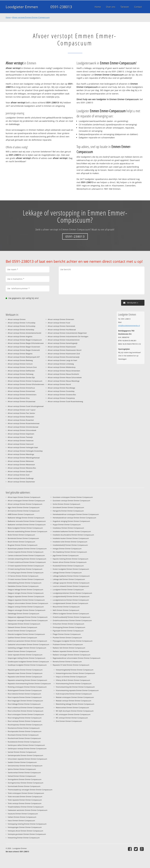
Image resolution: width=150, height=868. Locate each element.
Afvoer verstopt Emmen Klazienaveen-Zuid (64, 354)
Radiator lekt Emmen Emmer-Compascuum (69, 648)
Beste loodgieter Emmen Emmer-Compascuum (25, 528)
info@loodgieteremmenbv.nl (129, 325)
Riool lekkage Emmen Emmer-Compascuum (24, 704)
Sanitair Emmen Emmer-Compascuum (22, 752)
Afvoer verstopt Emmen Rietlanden (21, 417)
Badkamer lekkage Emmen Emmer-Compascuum (26, 518)
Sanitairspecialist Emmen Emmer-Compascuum (25, 755)
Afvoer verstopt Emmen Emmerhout (21, 388)
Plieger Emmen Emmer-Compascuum (67, 634)
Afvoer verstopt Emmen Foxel (59, 323)
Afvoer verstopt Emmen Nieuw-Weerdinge (64, 381)
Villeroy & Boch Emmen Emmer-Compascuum (73, 680)
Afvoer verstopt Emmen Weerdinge (21, 454)
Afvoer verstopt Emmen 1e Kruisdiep (22, 323)
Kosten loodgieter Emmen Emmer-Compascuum (71, 569)
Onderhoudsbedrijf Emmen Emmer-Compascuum (71, 617)
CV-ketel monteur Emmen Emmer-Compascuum (26, 579)
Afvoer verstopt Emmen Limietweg (61, 364)
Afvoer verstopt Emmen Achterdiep (21, 330)
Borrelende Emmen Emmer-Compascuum (23, 538)
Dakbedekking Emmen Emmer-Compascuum (25, 583)
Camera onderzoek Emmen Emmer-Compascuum (26, 555)
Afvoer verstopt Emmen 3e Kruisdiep (22, 326)
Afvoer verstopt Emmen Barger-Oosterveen (24, 347)
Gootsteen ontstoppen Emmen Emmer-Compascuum (73, 497)
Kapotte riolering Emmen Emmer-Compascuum (70, 559)
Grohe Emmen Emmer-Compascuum (66, 504)
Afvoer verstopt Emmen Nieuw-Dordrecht (63, 374)
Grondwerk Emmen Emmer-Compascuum (68, 507)
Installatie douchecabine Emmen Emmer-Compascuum (73, 535)
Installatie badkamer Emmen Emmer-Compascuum (72, 531)
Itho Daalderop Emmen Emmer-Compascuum (70, 552)
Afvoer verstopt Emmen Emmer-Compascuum (31, 17)
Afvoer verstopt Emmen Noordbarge (61, 388)
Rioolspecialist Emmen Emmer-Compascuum (25, 731)
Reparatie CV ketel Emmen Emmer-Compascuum (71, 665)
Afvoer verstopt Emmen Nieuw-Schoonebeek (65, 377)
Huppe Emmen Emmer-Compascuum (67, 525)
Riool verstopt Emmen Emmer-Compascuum (24, 721)
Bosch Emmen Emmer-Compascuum (21, 542)
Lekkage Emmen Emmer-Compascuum (67, 573)
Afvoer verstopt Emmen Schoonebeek (22, 430)
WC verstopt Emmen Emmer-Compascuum (72, 718)
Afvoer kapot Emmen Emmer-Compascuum (24, 497)
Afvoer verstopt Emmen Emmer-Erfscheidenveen (26, 384)
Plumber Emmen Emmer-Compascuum (67, 638)
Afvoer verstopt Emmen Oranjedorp (61, 398)
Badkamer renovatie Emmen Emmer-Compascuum (27, 521)
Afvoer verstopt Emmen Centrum (20, 364)
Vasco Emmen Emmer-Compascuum (21, 821)
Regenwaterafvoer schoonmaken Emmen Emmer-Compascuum (77, 658)
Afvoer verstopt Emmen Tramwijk (20, 437)
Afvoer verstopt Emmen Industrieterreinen (64, 340)
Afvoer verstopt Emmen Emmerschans (22, 395)
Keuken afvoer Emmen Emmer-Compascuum (70, 562)
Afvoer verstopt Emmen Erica (19, 398)
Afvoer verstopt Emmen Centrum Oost (22, 367)
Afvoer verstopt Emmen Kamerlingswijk (63, 343)
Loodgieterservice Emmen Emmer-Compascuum (71, 600)
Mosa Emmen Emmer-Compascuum (66, 607)
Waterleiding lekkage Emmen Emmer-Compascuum (75, 704)
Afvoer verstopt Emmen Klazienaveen (62, 347)
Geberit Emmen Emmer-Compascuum (22, 651)
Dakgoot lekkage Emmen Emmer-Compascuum (25, 590)
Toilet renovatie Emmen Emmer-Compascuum (25, 796)
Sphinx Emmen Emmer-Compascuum (22, 769)
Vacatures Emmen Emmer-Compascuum (23, 814)
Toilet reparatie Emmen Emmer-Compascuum (25, 800)
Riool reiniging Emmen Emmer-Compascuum (25, 718)
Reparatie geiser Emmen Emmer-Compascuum (25, 670)
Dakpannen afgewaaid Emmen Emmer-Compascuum (28, 617)
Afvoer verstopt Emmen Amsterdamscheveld (24, 333)
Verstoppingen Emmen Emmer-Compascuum (25, 827)
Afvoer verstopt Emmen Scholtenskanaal (23, 427)
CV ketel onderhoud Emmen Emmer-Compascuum (27, 562)
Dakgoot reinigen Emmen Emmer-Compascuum (26, 593)
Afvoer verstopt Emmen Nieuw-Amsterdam (64, 371)
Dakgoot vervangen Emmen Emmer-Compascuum (27, 610)
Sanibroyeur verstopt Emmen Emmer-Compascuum (27, 748)
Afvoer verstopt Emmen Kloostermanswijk (64, 357)
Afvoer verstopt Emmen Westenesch (21, 465)
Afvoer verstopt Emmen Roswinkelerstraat (24, 423)
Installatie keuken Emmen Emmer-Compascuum (71, 538)
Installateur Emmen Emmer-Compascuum (68, 528)
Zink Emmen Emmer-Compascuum (69, 721)
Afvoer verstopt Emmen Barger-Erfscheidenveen (26, 343)
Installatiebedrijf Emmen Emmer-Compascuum (70, 545)
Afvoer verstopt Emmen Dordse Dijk (21, 377)
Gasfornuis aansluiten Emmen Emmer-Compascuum (27, 641)
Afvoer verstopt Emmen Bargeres (20, 354)
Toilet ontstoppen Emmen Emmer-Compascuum (26, 793)
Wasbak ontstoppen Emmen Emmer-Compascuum (75, 697)
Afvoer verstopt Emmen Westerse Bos (22, 468)
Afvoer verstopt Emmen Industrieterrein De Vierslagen (68, 336)
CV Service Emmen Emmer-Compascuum (23, 576)
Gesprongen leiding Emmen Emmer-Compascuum (27, 658)
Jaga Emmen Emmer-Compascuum (66, 555)
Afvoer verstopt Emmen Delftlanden (21, 371)
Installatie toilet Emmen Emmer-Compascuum (70, 542)
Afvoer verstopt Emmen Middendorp (62, 367)
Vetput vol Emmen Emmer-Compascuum (71, 677)
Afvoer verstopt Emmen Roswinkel (21, 420)
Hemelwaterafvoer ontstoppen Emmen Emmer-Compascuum (76, 514)
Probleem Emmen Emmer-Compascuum (68, 644)
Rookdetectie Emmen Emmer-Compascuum (24, 742)
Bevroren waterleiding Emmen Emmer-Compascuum (27, 531)
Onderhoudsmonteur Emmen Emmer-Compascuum (72, 620)
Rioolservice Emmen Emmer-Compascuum (24, 728)
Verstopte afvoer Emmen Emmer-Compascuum (25, 831)
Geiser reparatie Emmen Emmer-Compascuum (25, 655)
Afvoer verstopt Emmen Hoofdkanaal (62, 330)
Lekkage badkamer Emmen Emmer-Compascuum (71, 576)
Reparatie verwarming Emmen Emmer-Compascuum (27, 680)
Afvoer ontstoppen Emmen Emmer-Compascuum (26, 501)
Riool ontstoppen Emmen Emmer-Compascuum (26, 714)
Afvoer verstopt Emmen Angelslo (20, 336)
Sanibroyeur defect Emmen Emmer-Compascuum (26, 745)
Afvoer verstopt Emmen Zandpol (20, 471)
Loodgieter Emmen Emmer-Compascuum (68, 590)
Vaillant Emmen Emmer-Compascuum (22, 817)
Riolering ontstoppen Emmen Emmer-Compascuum (27, 687)
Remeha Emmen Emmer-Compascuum (67, 662)
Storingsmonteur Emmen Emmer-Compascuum (25, 783)
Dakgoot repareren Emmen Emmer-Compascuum (26, 600)
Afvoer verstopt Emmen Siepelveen (21, 434)
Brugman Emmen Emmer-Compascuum (23, 545)
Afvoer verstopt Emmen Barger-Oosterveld (24, 350)
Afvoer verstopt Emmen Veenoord (21, 444)
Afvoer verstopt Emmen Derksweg (21, 374)
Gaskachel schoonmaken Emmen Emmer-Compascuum (28, 644)
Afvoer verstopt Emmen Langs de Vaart (62, 360)
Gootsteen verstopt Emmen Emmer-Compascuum (71, 501)
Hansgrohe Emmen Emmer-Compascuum (68, 511)
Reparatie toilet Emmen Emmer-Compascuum (25, 677)
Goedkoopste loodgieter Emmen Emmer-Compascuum (28, 662)
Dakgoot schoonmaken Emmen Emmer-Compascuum (28, 603)
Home (8, 17)
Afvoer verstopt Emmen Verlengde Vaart (23, 447)
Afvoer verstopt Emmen (17, 319)
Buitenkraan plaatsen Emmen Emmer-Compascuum (27, 549)
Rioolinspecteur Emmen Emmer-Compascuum (25, 725)
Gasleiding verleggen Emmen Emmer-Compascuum (27, 648)
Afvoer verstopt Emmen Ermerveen (61, 319)
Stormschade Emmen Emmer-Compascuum (24, 786)
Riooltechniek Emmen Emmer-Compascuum (24, 738)
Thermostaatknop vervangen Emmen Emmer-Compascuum (30, 790)
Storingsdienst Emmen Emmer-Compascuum (25, 779)
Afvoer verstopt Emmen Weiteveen (21, 461)
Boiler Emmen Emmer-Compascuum (21, 535)
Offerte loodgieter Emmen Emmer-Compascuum (71, 614)
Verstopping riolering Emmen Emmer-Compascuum (27, 824)
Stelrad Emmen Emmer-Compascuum (22, 776)
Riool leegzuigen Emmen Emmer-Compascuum (25, 701)
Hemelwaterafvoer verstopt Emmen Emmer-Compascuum (74, 518)
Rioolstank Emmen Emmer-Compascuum (23, 735)
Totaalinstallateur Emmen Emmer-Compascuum (26, 807)
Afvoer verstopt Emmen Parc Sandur (21, 413)
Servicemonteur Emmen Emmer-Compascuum (25, 766)
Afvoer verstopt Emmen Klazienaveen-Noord (65, 350)
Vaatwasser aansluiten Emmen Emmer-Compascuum (28, 810)
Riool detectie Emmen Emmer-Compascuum (24, 694)
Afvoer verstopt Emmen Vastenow (21, 441)
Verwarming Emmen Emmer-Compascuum (24, 838)
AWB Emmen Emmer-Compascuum (21, 514)
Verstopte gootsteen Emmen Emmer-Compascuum (27, 834)
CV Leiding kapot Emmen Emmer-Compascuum (26, 573)
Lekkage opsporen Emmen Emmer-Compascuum (71, 583)
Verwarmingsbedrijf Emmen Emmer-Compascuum (75, 670)
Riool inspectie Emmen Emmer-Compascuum (25, 697)
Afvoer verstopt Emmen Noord (59, 384)
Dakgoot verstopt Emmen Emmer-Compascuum (26, 607)
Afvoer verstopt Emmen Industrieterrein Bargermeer (67, 333)
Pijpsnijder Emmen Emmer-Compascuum (68, 631)
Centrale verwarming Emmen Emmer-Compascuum (27, 559)
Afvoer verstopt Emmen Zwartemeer (21, 482)
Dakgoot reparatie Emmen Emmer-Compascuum (26, 596)
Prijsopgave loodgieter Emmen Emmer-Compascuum (73, 641)
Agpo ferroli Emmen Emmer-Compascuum (24, 507)
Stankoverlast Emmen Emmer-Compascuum (24, 772)
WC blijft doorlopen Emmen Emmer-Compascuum (75, 711)
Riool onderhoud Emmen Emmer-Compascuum (26, 708)
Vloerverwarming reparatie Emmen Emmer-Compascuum (77, 690)
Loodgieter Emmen (22, 7)
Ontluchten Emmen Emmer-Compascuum (68, 624)
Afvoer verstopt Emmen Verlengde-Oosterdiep (25, 451)
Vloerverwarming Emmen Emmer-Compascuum (74, 683)
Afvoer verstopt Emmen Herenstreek (61, 326)
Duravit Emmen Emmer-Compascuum (22, 631)
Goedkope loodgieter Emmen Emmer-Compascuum (27, 665)
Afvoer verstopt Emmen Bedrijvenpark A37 (24, 357)
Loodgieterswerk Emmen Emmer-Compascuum (70, 603)
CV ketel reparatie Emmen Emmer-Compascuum (26, 566)
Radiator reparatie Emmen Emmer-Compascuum (71, 651)
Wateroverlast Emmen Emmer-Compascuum (72, 708)
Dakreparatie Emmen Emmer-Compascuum (24, 624)
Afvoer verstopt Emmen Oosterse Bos (62, 395)
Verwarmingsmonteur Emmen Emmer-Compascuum (75, 673)
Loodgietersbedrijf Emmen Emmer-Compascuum (71, 596)
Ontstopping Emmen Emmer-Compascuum (69, 627)
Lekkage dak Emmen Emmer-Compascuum (69, 579)
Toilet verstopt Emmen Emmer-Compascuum (25, 803)
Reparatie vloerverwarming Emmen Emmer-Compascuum (29, 683)
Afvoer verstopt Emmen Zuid (19, 475)
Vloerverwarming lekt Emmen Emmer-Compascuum (75, 687)
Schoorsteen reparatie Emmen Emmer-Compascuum (27, 759)
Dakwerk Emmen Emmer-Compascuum (22, 627)
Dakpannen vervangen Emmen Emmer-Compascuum (28, 620)
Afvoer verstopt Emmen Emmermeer (21, 391)
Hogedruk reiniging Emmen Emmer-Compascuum (71, 521)
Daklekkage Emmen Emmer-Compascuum (23, 614)
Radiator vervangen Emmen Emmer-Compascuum (71, 655)
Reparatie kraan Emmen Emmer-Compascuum (25, 673)
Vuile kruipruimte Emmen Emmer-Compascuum (74, 694)
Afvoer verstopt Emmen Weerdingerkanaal (24, 458)
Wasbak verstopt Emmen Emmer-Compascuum (73, 701)
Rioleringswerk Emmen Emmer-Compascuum (25, 690)
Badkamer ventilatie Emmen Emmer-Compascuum (27, 525)
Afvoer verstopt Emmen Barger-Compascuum (25, 340)
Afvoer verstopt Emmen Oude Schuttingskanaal (26, 406)
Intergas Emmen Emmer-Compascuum (67, 549)
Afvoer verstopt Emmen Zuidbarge (21, 478)
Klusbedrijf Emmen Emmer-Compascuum (68, 566)
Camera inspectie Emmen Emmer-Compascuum (26, 552)
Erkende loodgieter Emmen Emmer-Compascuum (26, 634)
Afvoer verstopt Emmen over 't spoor (22, 410)
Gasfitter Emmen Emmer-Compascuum (22, 638)
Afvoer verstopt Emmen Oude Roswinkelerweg (65, 401)
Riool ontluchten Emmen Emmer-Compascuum (25, 711)
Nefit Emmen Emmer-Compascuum (66, 610)
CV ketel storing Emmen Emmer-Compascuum (25, 569)
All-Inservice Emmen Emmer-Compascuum (24, 511)
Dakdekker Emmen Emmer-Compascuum (23, 586)
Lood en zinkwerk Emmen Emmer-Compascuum (71, 586)
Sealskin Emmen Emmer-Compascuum (22, 762)
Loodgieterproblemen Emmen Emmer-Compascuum (72, 593)
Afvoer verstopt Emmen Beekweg (20, 360)
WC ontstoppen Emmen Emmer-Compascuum (73, 714)
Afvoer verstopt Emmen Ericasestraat (22, 401)
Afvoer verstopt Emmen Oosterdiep (61, 391)
